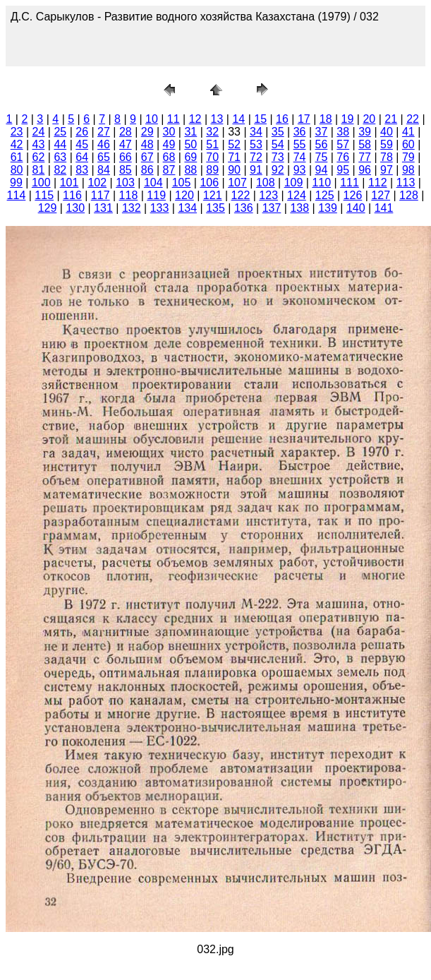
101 (69, 183)
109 (294, 183)
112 (378, 183)
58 (365, 144)
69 (190, 157)
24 (39, 132)
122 (241, 195)
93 (300, 170)
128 (409, 195)
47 (126, 144)
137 (272, 208)
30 (169, 132)
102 (97, 183)
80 (17, 170)
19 (348, 119)
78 (387, 157)
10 (152, 119)
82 (60, 170)
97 (387, 170)
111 (350, 183)
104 (153, 183)
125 (325, 195)
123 (268, 195)
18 (326, 119)
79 (408, 157)
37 (322, 132)
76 (343, 157)
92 (278, 170)
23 (17, 132)
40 (387, 132)
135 (215, 208)
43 (39, 144)
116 (72, 195)
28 (126, 132)
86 (147, 170)
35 (278, 132)
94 (322, 170)
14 (238, 119)
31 (190, 132)
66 (126, 157)
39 (365, 132)
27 (104, 132)
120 (184, 195)
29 (147, 132)
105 (182, 183)
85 (126, 170)
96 (365, 170)
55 (300, 144)
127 (381, 195)
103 (125, 183)
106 (209, 183)
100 (41, 183)
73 (278, 157)
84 (104, 170)
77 (365, 157)
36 (300, 132)
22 (413, 119)
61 (17, 157)
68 (169, 157)
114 (17, 195)
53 (256, 144)
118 (129, 195)
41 (408, 132)
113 (406, 183)
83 (82, 170)
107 (237, 183)
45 (82, 144)
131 (103, 208)
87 (169, 170)
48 (147, 144)
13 (217, 119)
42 (17, 144)
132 (132, 208)
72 (256, 157)
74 (300, 157)
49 (169, 144)
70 (212, 157)
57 (343, 144)
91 (256, 170)
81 (39, 170)
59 (387, 144)
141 (384, 208)
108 (266, 183)
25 (60, 132)
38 (343, 132)
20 (369, 119)
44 (60, 144)
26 (82, 132)
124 (297, 195)
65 (104, 157)
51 (212, 144)
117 (101, 195)
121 (213, 195)
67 (147, 157)
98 (408, 170)
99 (16, 183)
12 (195, 119)
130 (75, 208)
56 (322, 144)
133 (160, 208)
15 (260, 119)
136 (244, 208)
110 (321, 183)
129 (48, 208)
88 (190, 170)
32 (212, 132)
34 (256, 132)
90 (234, 170)
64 (82, 157)
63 (60, 157)
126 (353, 195)
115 (44, 195)
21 (391, 119)
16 (282, 119)
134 (187, 208)
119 (156, 195)
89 (212, 170)
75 (322, 157)
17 (304, 119)
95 (343, 170)
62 (39, 157)
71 (234, 157)
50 (190, 144)
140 (356, 208)
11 (174, 119)
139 (328, 208)
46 (104, 144)
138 (299, 208)
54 (278, 144)
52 (234, 144)
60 (408, 144)
